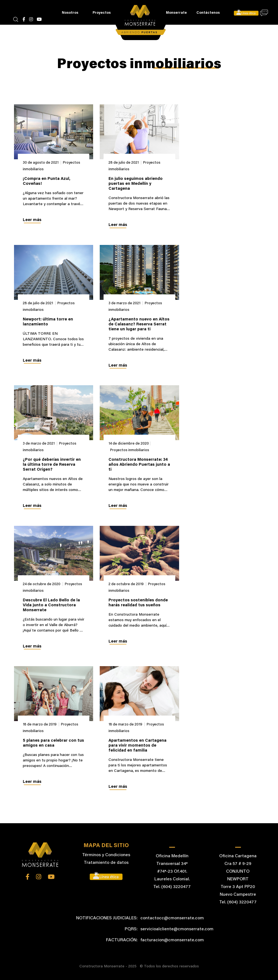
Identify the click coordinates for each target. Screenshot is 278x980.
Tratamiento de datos (106, 863)
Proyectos (102, 13)
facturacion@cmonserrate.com (172, 940)
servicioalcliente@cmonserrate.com (177, 929)
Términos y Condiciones (106, 855)
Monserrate (176, 13)
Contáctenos (208, 13)
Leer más (32, 220)
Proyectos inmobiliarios (130, 450)
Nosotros (70, 13)
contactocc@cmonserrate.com (172, 918)
